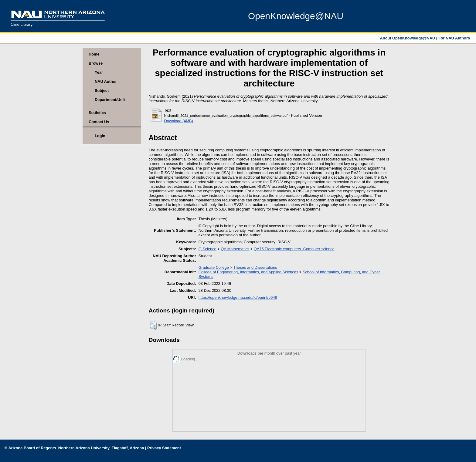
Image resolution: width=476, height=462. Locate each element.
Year (99, 72)
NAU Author (106, 81)
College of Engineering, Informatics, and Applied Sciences (248, 272)
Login (100, 136)
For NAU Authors (454, 38)
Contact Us (99, 122)
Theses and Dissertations (255, 267)
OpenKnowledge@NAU (296, 16)
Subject (102, 91)
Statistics (97, 113)
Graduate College (214, 267)
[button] (153, 325)
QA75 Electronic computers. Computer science (294, 249)
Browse (96, 63)
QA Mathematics (235, 249)
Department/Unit (110, 100)
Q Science (207, 249)
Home (94, 54)
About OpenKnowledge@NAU (408, 38)
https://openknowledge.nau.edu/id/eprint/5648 (238, 297)
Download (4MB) (179, 121)
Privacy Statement (164, 448)
